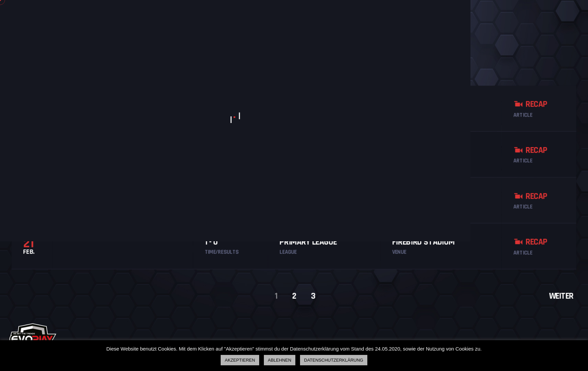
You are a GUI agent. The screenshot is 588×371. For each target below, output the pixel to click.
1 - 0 (208, 244)
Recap (539, 101)
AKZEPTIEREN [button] (240, 360)
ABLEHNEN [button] (280, 360)
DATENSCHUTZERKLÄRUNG (334, 360)
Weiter (571, 300)
